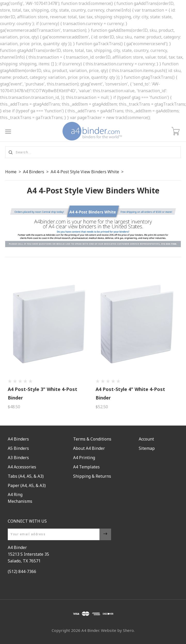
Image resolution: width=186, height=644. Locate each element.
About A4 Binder (89, 448)
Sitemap (147, 448)
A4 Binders (34, 172)
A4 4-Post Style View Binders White (85, 172)
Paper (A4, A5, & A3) (27, 485)
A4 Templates (86, 467)
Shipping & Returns (92, 476)
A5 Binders (18, 448)
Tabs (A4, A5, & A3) (26, 476)
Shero (128, 630)
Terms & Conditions (92, 439)
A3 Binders (18, 458)
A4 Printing (84, 458)
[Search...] (93, 152)
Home (11, 172)
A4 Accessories (22, 467)
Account (146, 439)
